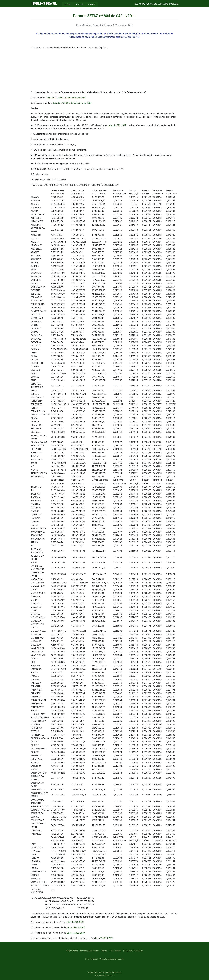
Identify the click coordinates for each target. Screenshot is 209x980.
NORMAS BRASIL (44, 3)
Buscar (104, 951)
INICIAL (68, 4)
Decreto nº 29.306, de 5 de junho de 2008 (72, 103)
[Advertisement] (104, 70)
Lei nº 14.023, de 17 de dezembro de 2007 (66, 98)
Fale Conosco (115, 951)
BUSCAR (79, 4)
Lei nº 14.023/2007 (117, 125)
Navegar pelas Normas (90, 951)
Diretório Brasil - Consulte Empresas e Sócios (104, 959)
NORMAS (91, 4)
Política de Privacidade (133, 951)
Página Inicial (72, 951)
